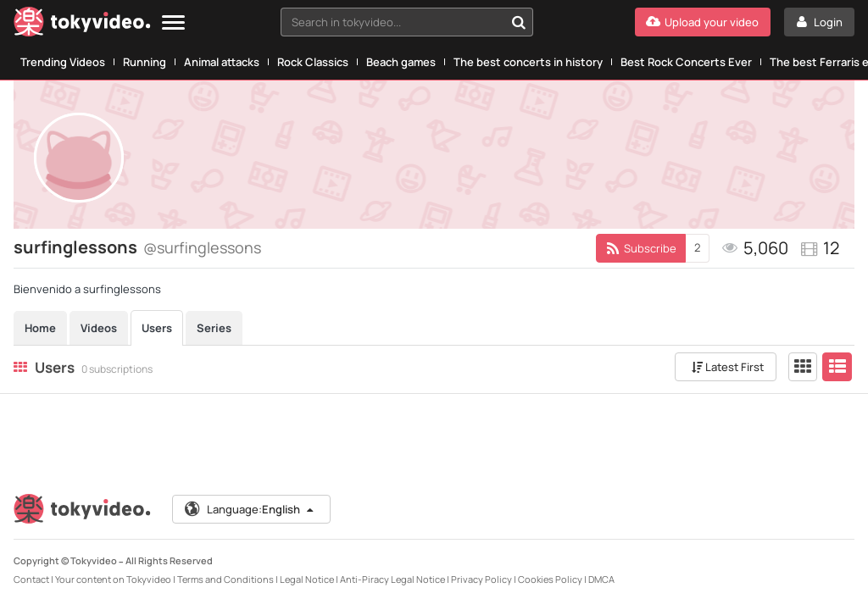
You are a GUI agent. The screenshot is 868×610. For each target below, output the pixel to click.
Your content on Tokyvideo (113, 579)
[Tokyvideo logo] (82, 25)
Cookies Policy (550, 579)
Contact (31, 579)
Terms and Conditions (225, 579)
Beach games (401, 62)
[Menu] (173, 23)
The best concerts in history (528, 62)
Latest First (728, 367)
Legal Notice (307, 579)
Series (214, 328)
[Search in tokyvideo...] (519, 22)
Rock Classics (313, 62)
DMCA (601, 579)
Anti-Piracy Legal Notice (392, 579)
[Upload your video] (703, 22)
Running (145, 62)
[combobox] (407, 22)
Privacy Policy (481, 579)
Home (40, 328)
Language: (250, 509)
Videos (99, 328)
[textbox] (392, 22)
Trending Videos (63, 62)
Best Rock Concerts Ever (686, 62)
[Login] (819, 22)
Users (157, 328)
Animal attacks (222, 62)
